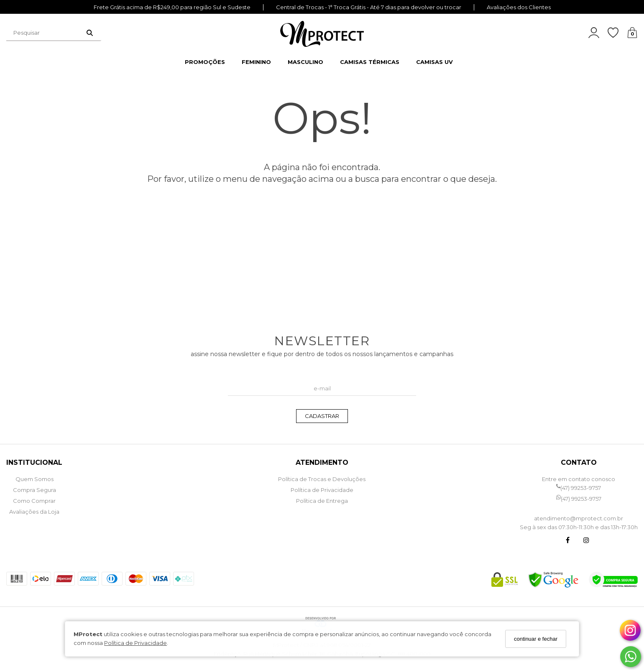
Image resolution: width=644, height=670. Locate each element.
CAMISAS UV (434, 62)
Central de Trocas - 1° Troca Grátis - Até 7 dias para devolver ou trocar (369, 7)
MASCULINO (305, 62)
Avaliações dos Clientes (519, 7)
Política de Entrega (322, 501)
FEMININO (256, 62)
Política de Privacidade (135, 643)
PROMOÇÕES (205, 62)
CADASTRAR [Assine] (322, 416)
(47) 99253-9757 (579, 488)
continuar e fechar (536, 639)
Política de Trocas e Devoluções (322, 479)
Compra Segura (34, 490)
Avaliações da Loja (34, 512)
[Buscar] (90, 33)
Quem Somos (34, 479)
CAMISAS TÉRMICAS (370, 62)
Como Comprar (34, 501)
